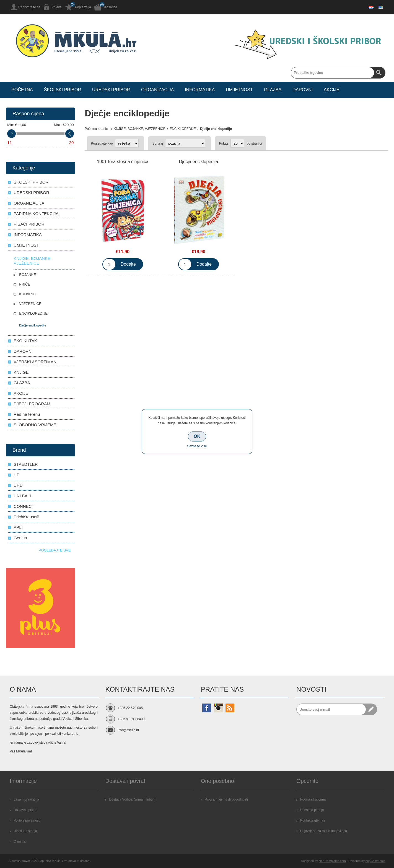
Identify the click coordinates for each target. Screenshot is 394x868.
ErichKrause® (26, 517)
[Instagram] (218, 708)
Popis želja (83, 7)
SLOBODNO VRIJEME (35, 425)
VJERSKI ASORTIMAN (35, 362)
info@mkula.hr (128, 730)
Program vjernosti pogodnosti (226, 799)
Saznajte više (197, 446)
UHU (18, 485)
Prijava (57, 7)
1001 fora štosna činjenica (123, 162)
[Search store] (333, 73)
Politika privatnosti (27, 820)
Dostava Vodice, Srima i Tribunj (132, 799)
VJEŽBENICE (30, 304)
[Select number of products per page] (237, 143)
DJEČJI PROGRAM (32, 404)
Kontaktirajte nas (313, 820)
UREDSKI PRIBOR (31, 193)
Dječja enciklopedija (199, 162)
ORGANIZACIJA (29, 203)
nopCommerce (375, 861)
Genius (20, 538)
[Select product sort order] (185, 143)
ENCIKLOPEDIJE (33, 313)
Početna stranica (97, 129)
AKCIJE (21, 393)
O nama (20, 841)
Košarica (111, 7)
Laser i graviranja (26, 799)
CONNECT (24, 506)
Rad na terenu (27, 414)
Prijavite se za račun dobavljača (324, 831)
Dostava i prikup (25, 810)
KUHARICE (28, 294)
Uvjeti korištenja (25, 831)
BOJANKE (28, 275)
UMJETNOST (26, 245)
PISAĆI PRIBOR (29, 224)
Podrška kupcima (313, 799)
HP (16, 475)
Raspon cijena (28, 114)
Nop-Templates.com (332, 861)
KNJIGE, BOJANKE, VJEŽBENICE (33, 261)
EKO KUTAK (25, 341)
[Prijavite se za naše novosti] (331, 709)
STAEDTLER (26, 464)
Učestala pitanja (312, 810)
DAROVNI (23, 351)
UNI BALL (23, 496)
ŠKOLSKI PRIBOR (31, 182)
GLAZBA (22, 383)
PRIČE (25, 284)
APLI (18, 527)
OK (197, 436)
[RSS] (230, 708)
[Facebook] (207, 708)
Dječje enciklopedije (33, 325)
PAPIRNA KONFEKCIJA (36, 214)
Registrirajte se (29, 7)
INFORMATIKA (28, 235)
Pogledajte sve (55, 550)
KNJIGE (21, 372)
